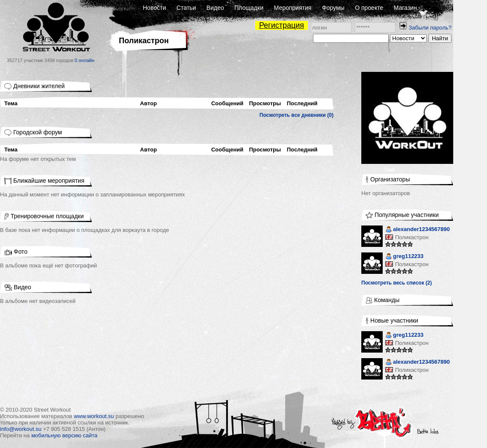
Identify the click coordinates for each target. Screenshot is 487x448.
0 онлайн (85, 60)
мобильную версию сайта (64, 435)
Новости (154, 8)
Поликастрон (412, 237)
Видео (215, 8)
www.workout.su (94, 416)
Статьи (186, 8)
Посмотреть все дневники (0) (297, 115)
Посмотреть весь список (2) (397, 283)
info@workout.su (21, 429)
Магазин (405, 8)
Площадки (249, 8)
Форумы (333, 8)
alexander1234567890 (418, 230)
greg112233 (404, 257)
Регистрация (282, 25)
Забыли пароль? (430, 28)
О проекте (369, 8)
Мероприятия (293, 8)
